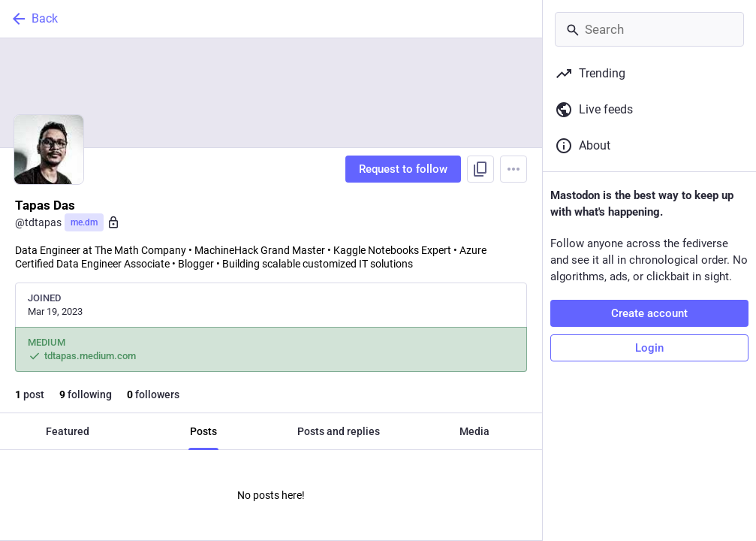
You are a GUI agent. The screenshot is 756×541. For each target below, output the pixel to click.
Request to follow (403, 169)
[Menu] (514, 169)
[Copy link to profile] (480, 169)
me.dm (84, 222)
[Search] (649, 29)
